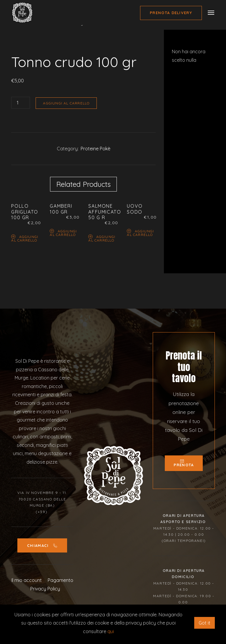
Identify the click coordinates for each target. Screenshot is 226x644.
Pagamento (60, 580)
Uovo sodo (135, 209)
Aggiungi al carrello (66, 103)
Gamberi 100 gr (61, 209)
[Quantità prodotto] (21, 103)
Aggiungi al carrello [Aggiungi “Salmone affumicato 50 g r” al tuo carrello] (102, 238)
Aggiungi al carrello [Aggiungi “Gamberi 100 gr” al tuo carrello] (63, 233)
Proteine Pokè (95, 149)
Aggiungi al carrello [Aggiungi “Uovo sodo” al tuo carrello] (140, 233)
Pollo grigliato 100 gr (25, 212)
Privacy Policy (45, 589)
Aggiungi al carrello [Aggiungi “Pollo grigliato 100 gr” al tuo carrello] (25, 238)
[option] (83, 48)
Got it (205, 623)
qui (111, 631)
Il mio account (27, 580)
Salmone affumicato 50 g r (105, 212)
